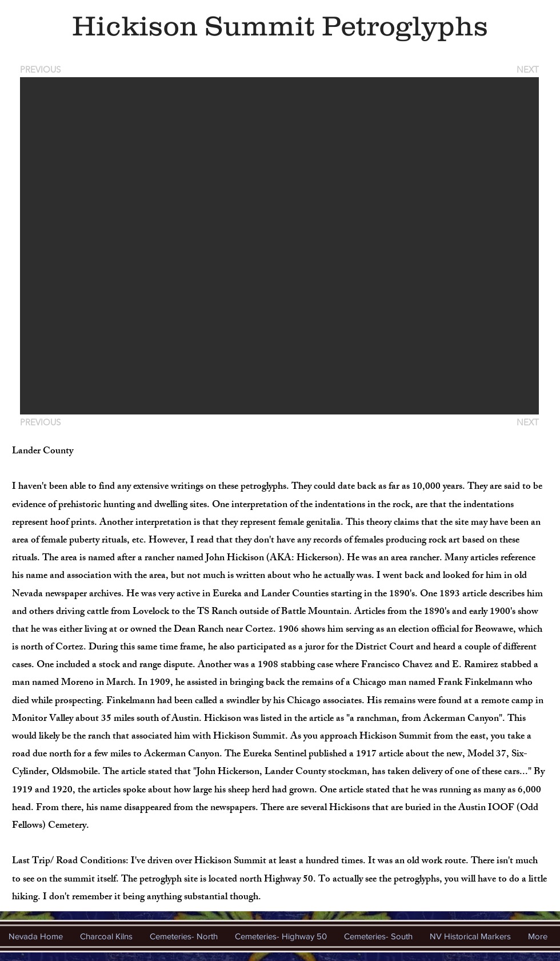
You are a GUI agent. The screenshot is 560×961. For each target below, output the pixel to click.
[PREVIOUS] (42, 69)
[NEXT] (527, 69)
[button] (279, 246)
